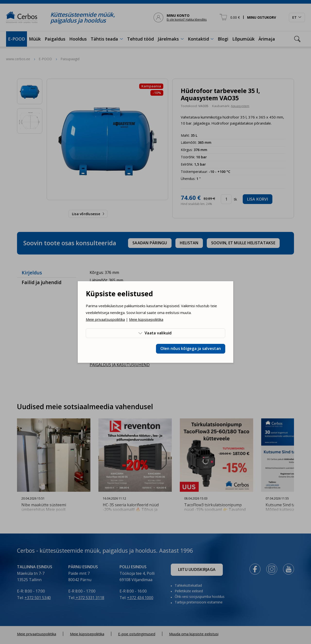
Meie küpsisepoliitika (146, 319)
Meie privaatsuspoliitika (105, 319)
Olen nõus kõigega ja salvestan (191, 348)
